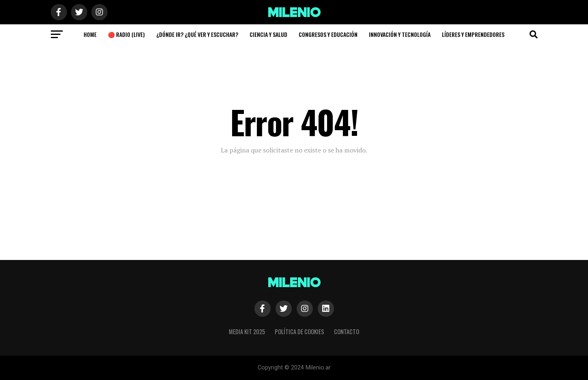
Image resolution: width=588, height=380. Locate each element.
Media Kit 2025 (247, 332)
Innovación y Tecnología (400, 34)
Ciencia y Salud (268, 34)
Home (90, 34)
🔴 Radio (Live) (126, 34)
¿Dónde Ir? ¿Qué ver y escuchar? (197, 34)
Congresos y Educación (328, 34)
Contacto (347, 332)
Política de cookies (299, 332)
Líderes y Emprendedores (473, 34)
